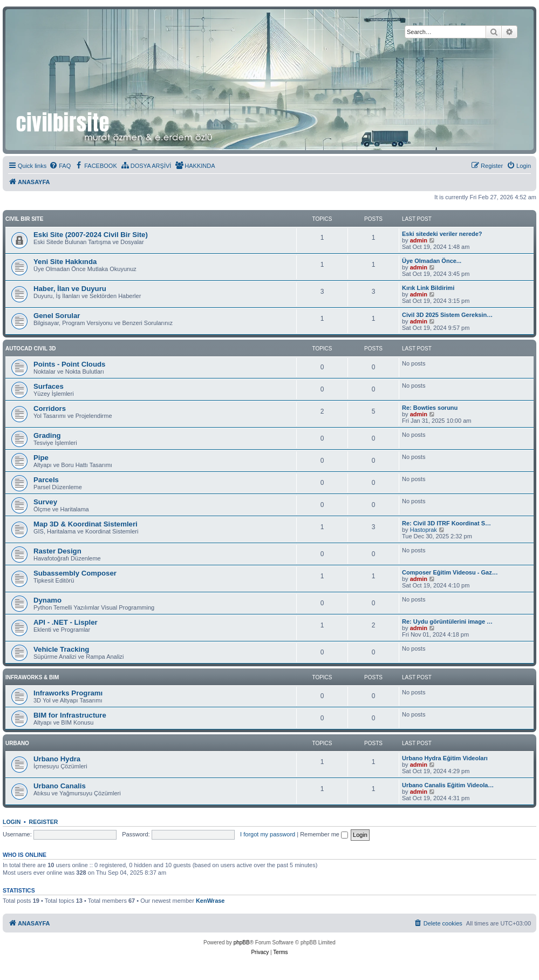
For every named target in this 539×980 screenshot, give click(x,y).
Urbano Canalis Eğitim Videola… (448, 785)
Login (12, 822)
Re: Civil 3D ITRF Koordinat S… (446, 523)
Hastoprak (424, 530)
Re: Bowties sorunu (430, 408)
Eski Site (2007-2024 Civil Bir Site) (91, 235)
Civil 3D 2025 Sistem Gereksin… (447, 315)
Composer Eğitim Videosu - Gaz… (450, 572)
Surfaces (49, 386)
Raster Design (57, 551)
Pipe (41, 458)
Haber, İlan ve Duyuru (70, 289)
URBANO (17, 743)
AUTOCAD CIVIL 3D (31, 349)
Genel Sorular (57, 316)
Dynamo (47, 600)
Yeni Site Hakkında (65, 262)
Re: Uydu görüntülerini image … (447, 621)
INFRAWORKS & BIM (32, 677)
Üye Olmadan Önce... (432, 261)
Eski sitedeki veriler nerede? (442, 234)
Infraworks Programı (68, 693)
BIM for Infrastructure (70, 715)
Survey (45, 502)
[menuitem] (60, 166)
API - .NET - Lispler (66, 622)
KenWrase (210, 901)
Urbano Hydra (57, 759)
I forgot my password (268, 834)
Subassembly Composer (75, 573)
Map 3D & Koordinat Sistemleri (86, 524)
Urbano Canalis (60, 786)
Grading (47, 435)
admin (419, 240)
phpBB (242, 942)
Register (44, 822)
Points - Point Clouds (69, 364)
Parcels (46, 480)
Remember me (324, 834)
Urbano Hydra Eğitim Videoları (445, 758)
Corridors (50, 408)
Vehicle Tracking (61, 649)
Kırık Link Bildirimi (428, 288)
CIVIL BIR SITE (24, 219)
